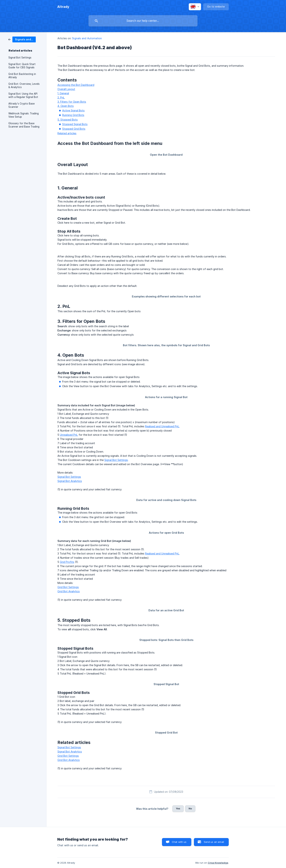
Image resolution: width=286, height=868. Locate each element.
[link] (22, 39)
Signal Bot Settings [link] (20, 58)
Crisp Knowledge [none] (218, 863)
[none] (63, 7)
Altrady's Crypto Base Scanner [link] (22, 105)
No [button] (190, 808)
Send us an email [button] (214, 842)
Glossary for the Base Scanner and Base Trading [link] (24, 125)
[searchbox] (143, 21)
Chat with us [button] (179, 842)
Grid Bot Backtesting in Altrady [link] (22, 76)
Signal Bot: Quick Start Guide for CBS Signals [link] (22, 66)
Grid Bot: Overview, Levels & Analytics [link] (24, 86)
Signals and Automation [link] (87, 38)
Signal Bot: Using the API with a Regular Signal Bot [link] (23, 95)
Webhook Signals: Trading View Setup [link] (24, 115)
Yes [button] (178, 808)
